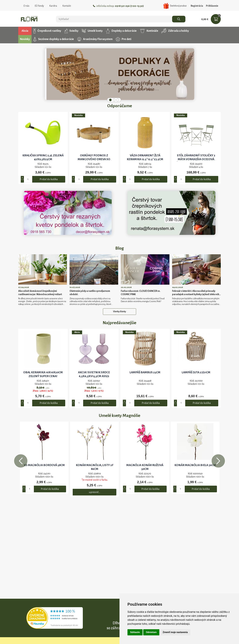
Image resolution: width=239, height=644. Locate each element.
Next (218, 461)
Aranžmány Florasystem (95, 39)
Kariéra (53, 6)
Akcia (25, 31)
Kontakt (67, 6)
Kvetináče (149, 31)
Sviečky (71, 31)
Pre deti (124, 39)
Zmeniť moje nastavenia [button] (175, 632)
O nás (26, 6)
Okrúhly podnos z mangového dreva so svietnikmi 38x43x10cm (94, 159)
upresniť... (95, 492)
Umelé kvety (92, 31)
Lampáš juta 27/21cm (196, 372)
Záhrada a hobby (175, 31)
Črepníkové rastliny (47, 31)
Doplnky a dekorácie (121, 31)
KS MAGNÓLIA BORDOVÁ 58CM (44, 465)
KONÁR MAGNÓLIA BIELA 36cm (195, 465)
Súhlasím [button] (135, 632)
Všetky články (119, 312)
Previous (21, 461)
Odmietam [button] (151, 632)
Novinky (25, 39)
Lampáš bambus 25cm (145, 372)
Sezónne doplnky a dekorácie (54, 39)
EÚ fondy (39, 6)
